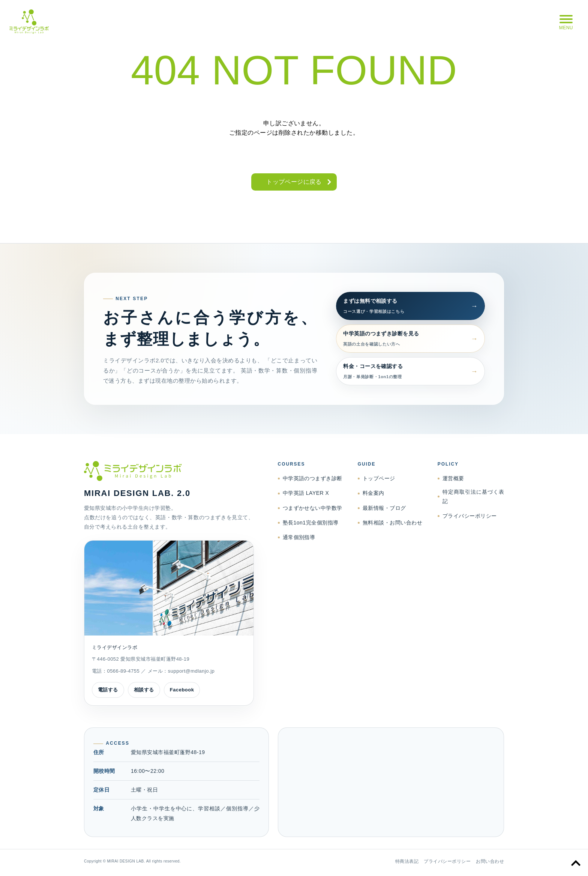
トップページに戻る (294, 182)
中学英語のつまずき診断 (313, 478)
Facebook (182, 690)
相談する (144, 690)
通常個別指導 (299, 537)
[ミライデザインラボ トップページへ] (169, 471)
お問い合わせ (490, 861)
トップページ (379, 478)
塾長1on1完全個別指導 (311, 523)
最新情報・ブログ (384, 508)
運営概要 (453, 478)
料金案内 (373, 493)
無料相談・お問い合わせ (392, 523)
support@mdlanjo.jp (191, 671)
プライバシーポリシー (470, 516)
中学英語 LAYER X (306, 493)
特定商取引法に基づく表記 (473, 497)
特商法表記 (407, 861)
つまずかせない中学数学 (313, 508)
